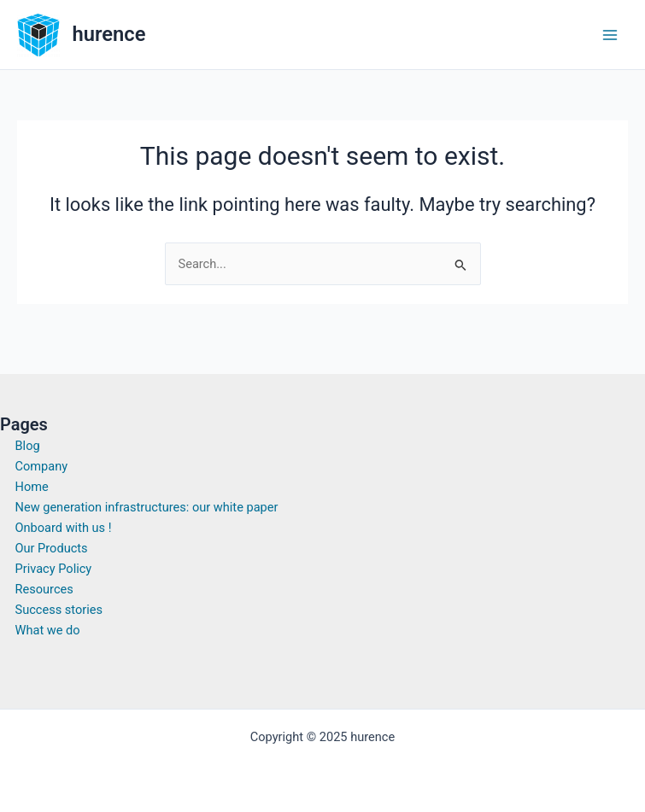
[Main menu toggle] (610, 35)
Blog (28, 446)
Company (42, 466)
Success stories (59, 610)
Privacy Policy (54, 569)
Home (32, 487)
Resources (44, 589)
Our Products (52, 548)
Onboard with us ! (64, 528)
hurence (109, 34)
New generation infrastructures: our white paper (147, 507)
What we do (48, 630)
